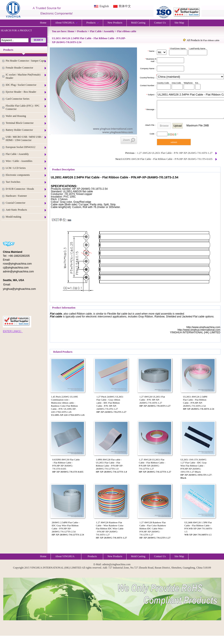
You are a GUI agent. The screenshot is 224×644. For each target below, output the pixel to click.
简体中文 (125, 6)
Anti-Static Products (26, 210)
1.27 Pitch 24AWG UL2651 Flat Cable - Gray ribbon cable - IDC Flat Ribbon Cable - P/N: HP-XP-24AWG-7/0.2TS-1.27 (110, 403)
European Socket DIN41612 (26, 147)
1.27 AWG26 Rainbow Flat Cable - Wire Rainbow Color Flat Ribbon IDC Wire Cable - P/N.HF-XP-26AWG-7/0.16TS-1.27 (110, 528)
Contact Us (160, 23)
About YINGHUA (67, 23)
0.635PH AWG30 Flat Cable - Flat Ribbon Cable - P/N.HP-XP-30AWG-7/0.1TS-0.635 (167, 159)
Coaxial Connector (26, 203)
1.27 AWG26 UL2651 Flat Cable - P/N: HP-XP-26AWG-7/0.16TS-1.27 (175, 153)
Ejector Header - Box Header (26, 92)
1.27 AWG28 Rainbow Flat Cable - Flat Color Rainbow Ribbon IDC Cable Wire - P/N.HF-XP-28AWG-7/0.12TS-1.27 (153, 528)
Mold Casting (138, 23)
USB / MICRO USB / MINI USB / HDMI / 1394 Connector (26, 138)
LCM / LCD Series (26, 168)
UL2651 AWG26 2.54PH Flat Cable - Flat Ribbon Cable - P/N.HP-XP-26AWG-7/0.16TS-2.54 (195, 401)
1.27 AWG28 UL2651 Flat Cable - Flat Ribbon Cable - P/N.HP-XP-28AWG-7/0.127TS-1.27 (152, 464)
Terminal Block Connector (26, 123)
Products (93, 23)
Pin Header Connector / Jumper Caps (26, 61)
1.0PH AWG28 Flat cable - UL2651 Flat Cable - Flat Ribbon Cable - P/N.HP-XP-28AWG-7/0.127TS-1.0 (110, 464)
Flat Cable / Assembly (26, 154)
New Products (115, 23)
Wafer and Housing (26, 116)
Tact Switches (26, 182)
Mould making (26, 217)
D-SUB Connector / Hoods (26, 189)
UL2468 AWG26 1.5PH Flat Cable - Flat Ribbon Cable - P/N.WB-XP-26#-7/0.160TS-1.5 (198, 527)
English (104, 6)
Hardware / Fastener (26, 196)
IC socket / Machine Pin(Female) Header (26, 76)
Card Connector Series (26, 99)
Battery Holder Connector (26, 130)
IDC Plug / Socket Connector (26, 85)
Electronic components (26, 175)
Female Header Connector (26, 68)
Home (43, 23)
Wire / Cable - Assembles (26, 161)
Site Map (179, 23)
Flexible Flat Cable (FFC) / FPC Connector (26, 107)
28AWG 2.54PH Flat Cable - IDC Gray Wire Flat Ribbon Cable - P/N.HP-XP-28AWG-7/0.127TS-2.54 (66, 527)
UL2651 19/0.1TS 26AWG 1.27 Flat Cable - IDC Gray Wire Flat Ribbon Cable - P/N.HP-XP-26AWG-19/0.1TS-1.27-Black (193, 466)
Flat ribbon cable (127, 31)
